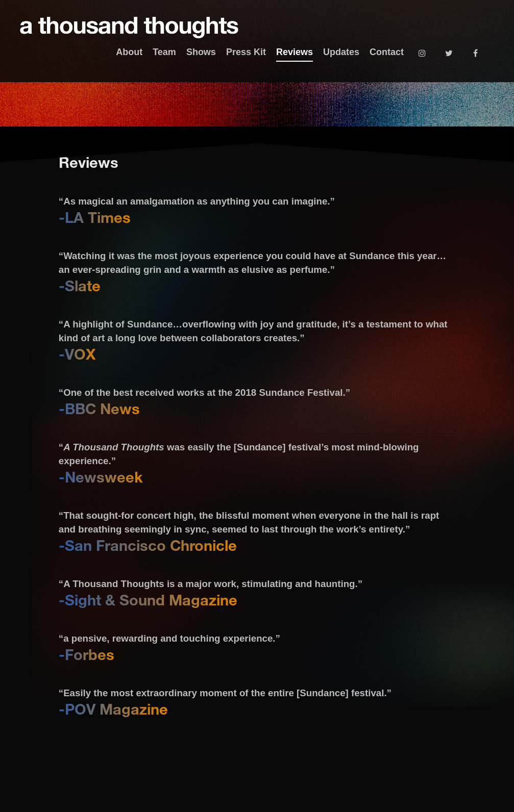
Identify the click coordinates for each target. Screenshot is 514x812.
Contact (387, 52)
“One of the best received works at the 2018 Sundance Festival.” (204, 392)
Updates (341, 52)
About (129, 52)
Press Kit (246, 52)
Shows (201, 52)
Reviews (295, 52)
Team (164, 52)
